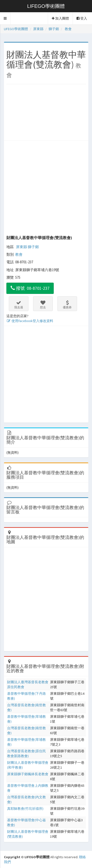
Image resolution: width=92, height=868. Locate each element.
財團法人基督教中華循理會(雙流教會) (39, 238)
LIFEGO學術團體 (46, 6)
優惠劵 (67, 305)
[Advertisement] (46, 114)
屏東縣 (21, 247)
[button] (5, 18)
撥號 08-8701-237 (30, 288)
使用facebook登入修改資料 (30, 321)
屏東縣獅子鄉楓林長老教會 (28, 774)
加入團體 (60, 18)
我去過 (19, 305)
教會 (19, 254)
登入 (82, 18)
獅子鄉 (33, 247)
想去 (43, 305)
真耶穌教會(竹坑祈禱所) (25, 809)
